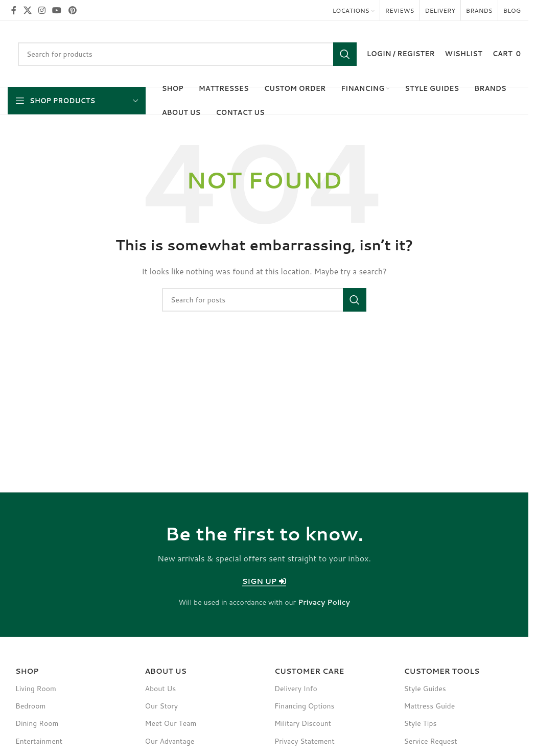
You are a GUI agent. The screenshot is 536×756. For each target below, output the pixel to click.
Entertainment (39, 741)
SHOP (27, 671)
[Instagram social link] (42, 10)
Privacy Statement (305, 741)
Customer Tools (442, 671)
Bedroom (30, 706)
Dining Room (37, 724)
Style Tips (421, 724)
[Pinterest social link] (72, 10)
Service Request (431, 741)
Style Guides (425, 689)
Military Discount (303, 724)
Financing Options (305, 706)
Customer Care (309, 671)
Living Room (36, 689)
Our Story (161, 706)
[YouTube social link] (57, 10)
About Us (166, 671)
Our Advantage (170, 741)
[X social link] (27, 10)
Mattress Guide (430, 706)
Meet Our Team (171, 724)
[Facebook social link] (14, 10)
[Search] (187, 54)
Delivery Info (296, 689)
